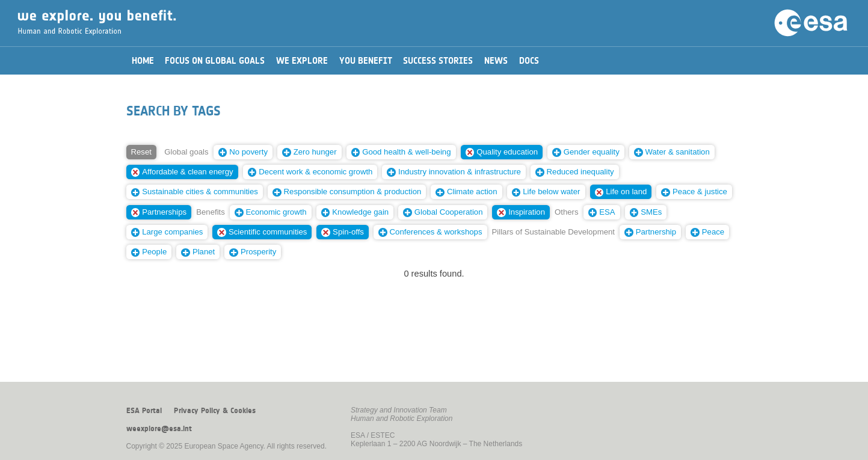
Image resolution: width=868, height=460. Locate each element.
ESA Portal (144, 411)
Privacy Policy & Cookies (215, 411)
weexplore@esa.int (159, 429)
